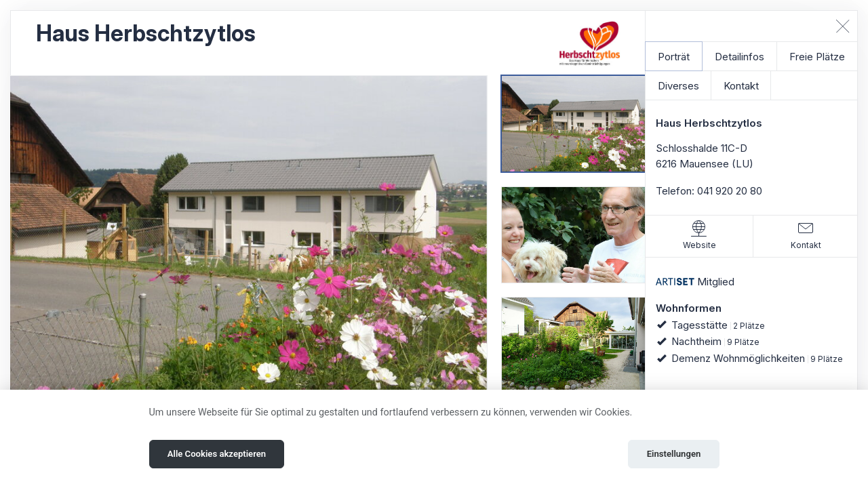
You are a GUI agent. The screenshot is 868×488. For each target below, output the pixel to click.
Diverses (678, 86)
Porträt (674, 57)
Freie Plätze (817, 57)
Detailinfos (739, 57)
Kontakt (741, 86)
